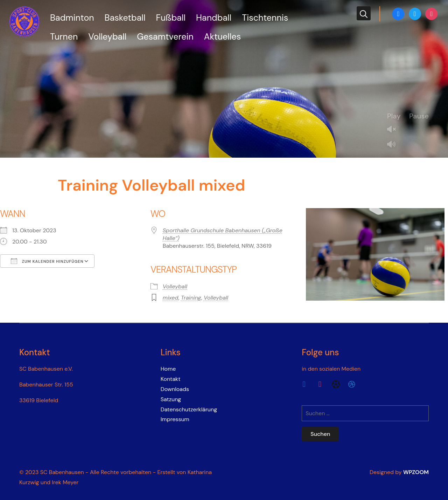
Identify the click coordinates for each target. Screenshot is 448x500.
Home (168, 369)
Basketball (125, 18)
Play (394, 116)
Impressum (175, 419)
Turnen (64, 37)
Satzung (171, 399)
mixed (171, 298)
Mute (394, 145)
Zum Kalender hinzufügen (47, 261)
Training (191, 298)
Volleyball (107, 37)
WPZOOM (416, 472)
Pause (419, 116)
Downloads (175, 389)
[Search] (364, 13)
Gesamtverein (165, 37)
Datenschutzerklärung (189, 409)
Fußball (171, 18)
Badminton (72, 18)
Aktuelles (222, 37)
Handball (214, 18)
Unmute (394, 130)
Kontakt (171, 379)
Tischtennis (265, 18)
